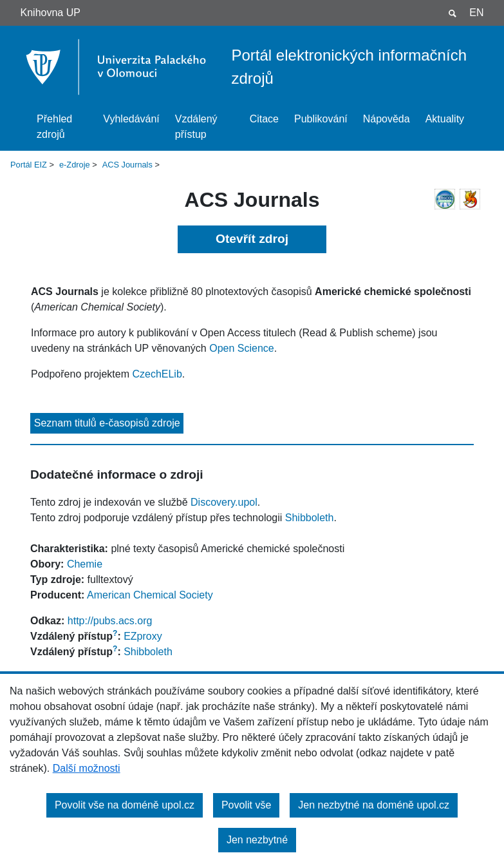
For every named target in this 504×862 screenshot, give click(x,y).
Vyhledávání (131, 119)
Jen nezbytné (257, 840)
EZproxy (143, 636)
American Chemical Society (150, 595)
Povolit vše (246, 805)
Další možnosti (87, 768)
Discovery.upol (224, 502)
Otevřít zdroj (252, 239)
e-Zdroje (75, 165)
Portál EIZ (29, 165)
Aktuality (445, 119)
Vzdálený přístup (196, 127)
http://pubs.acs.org (110, 621)
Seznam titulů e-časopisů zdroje (107, 423)
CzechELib (157, 374)
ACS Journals (127, 165)
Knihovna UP (51, 13)
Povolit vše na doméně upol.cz (125, 805)
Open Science (242, 348)
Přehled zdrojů (54, 127)
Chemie (85, 564)
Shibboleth (310, 518)
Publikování (321, 119)
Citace (264, 119)
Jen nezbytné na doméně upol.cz (374, 805)
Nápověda (387, 119)
